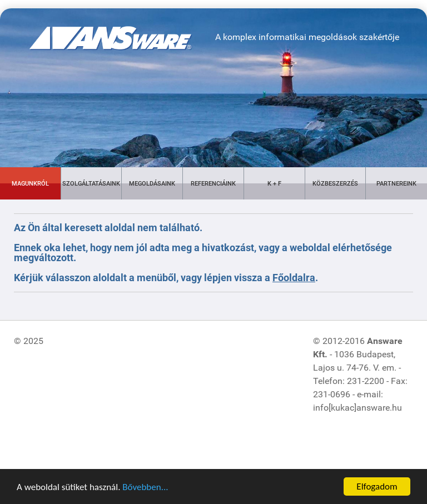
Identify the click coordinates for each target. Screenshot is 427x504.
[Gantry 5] (97, 30)
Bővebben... (145, 488)
